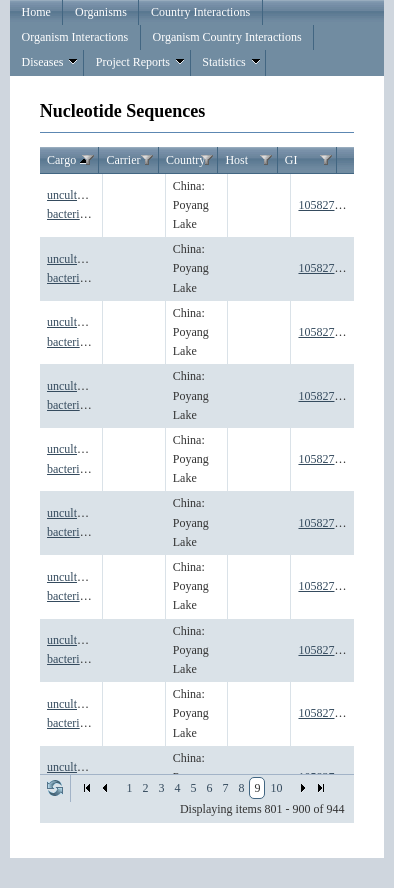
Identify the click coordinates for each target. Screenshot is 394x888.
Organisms (101, 12)
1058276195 (328, 586)
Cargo (69, 161)
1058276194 (328, 523)
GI (291, 160)
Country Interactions (200, 12)
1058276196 (328, 650)
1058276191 (328, 332)
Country (185, 160)
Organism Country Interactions (226, 37)
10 (276, 788)
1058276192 (328, 396)
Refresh (55, 788)
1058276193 (328, 459)
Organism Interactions (74, 37)
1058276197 (328, 713)
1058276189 (328, 205)
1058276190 (328, 268)
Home (35, 12)
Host (236, 160)
